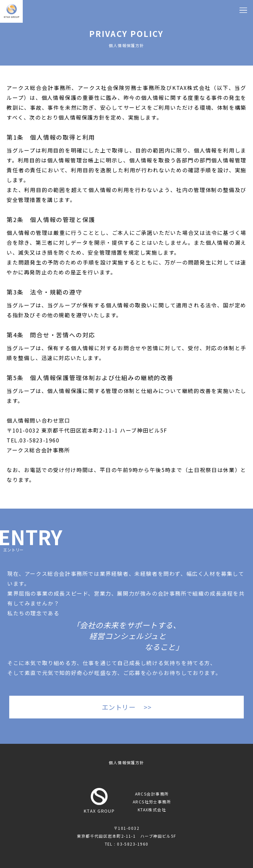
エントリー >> (127, 707)
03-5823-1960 (39, 440)
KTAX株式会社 (152, 810)
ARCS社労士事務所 (152, 802)
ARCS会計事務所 (152, 794)
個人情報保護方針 (126, 762)
